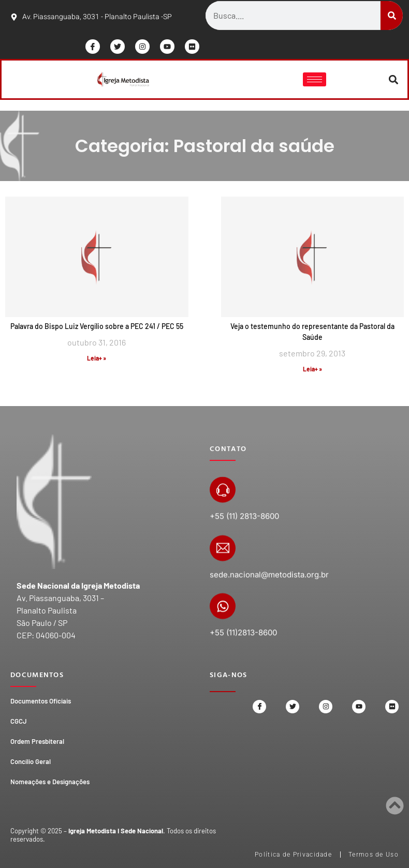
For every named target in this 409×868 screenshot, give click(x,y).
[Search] (392, 16)
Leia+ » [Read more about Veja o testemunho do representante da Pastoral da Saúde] (312, 369)
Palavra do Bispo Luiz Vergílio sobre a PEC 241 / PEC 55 (97, 326)
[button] (394, 79)
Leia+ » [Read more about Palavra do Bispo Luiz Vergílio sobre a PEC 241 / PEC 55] (97, 358)
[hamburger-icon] (315, 79)
